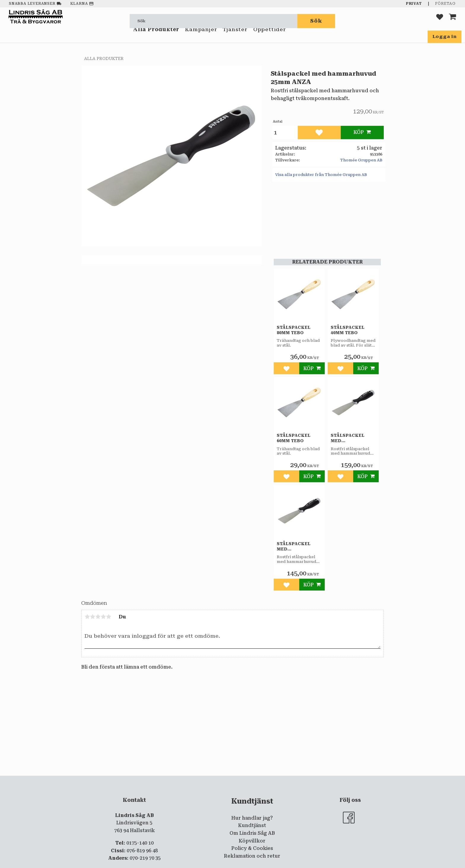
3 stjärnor (98, 617)
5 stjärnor (109, 617)
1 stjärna (87, 617)
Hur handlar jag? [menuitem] (252, 818)
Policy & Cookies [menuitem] (252, 848)
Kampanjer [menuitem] (201, 38)
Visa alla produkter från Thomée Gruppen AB (321, 175)
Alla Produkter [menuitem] (156, 38)
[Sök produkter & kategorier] (214, 21)
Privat (414, 4)
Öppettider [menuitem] (270, 38)
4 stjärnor (103, 617)
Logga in (445, 37)
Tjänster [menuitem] (235, 38)
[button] (440, 21)
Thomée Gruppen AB (361, 160)
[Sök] (316, 21)
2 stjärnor (93, 617)
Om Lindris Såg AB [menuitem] (252, 833)
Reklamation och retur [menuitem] (252, 856)
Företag (445, 4)
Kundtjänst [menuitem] (252, 825)
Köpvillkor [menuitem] (252, 841)
